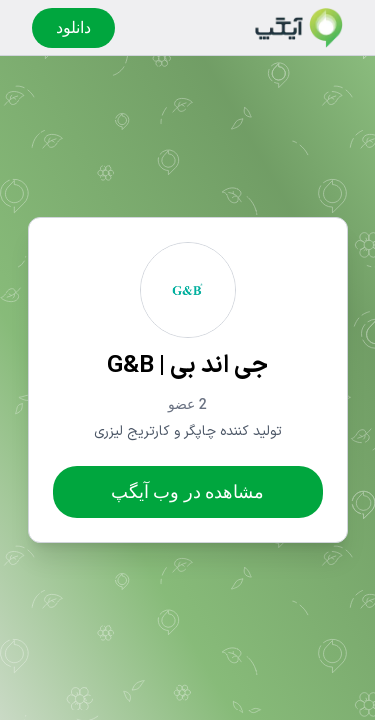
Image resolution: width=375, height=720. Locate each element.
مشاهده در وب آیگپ (187, 491)
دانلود (73, 27)
